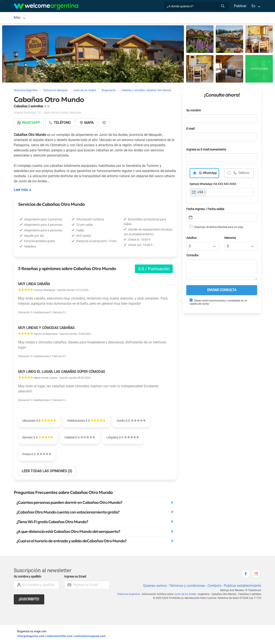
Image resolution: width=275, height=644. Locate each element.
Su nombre (194, 111)
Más (199, 18)
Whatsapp (29, 124)
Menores (230, 239)
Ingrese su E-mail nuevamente (207, 150)
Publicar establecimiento (242, 586)
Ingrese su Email (76, 577)
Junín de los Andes (28, 18)
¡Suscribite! (29, 600)
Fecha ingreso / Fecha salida (206, 210)
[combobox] (198, 193)
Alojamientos (61, 18)
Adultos (192, 239)
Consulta (192, 256)
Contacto (214, 586)
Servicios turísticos (130, 18)
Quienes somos (154, 586)
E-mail (191, 130)
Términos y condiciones (186, 586)
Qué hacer (182, 18)
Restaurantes (159, 18)
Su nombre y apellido (28, 577)
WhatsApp (210, 174)
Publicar (240, 6)
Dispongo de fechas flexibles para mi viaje (216, 228)
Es (253, 6)
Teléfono (244, 174)
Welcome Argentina (131, 595)
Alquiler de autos (97, 18)
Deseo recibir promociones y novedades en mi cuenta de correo (218, 303)
